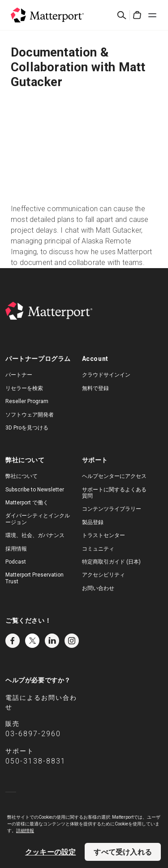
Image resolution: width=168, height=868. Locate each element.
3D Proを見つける (27, 428)
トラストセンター (103, 535)
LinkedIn (52, 641)
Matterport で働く (27, 503)
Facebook (13, 641)
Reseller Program (27, 401)
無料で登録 (95, 388)
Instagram (72, 641)
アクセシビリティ (103, 575)
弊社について (22, 476)
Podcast (16, 562)
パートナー (19, 375)
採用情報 (16, 549)
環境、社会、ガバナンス (35, 535)
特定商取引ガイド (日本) (111, 562)
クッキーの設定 (50, 852)
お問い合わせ (98, 588)
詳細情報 (25, 831)
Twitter (32, 641)
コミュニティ (98, 549)
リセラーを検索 (24, 388)
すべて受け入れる (123, 852)
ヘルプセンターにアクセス (114, 476)
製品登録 (93, 522)
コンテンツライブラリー (112, 509)
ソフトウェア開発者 (30, 415)
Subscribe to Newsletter (35, 490)
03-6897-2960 (33, 734)
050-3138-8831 (36, 761)
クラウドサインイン (106, 375)
